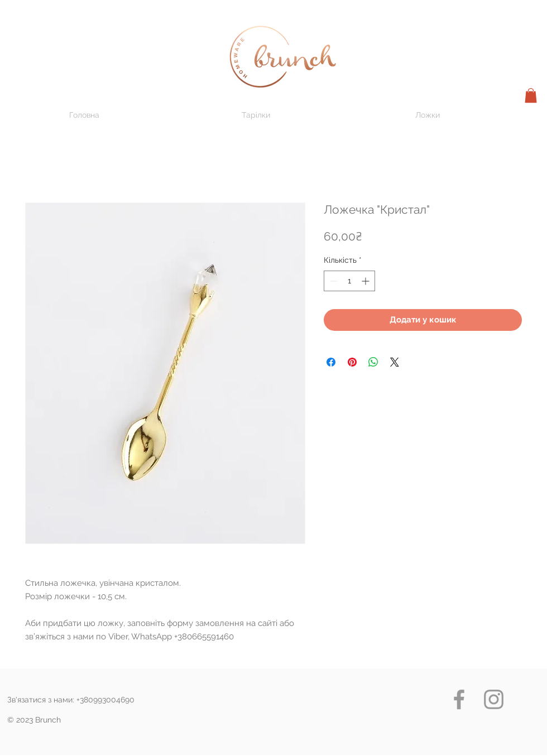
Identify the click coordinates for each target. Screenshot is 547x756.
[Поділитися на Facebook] (331, 362)
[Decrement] (332, 281)
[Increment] (366, 281)
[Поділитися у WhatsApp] (373, 362)
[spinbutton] (349, 281)
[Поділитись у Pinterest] (352, 362)
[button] (531, 95)
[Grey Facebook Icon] (459, 699)
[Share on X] (395, 362)
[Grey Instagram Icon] (494, 699)
